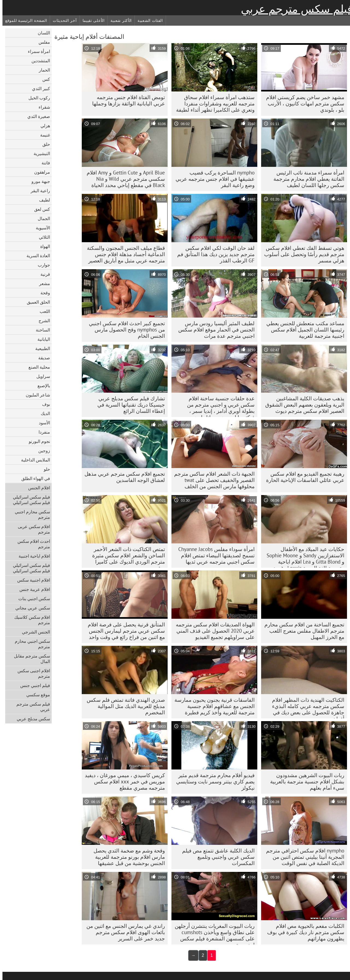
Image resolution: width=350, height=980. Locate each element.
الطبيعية (40, 348)
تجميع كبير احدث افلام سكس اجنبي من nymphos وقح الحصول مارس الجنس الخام (124, 330)
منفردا (42, 432)
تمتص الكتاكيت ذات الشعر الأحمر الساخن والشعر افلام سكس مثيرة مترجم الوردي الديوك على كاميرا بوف (126, 557)
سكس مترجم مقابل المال (30, 659)
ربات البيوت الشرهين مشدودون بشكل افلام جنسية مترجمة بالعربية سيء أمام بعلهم (305, 781)
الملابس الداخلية (33, 460)
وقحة (43, 293)
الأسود (42, 423)
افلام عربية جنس (32, 589)
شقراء (42, 107)
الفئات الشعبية (148, 20)
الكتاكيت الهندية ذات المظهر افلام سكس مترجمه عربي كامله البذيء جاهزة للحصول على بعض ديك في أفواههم (306, 707)
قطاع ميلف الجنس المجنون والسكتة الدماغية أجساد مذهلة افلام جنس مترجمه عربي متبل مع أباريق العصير (123, 254)
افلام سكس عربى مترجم (31, 529)
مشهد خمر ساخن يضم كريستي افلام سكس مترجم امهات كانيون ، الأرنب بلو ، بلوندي (303, 103)
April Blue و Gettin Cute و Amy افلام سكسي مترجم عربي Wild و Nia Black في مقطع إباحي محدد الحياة (123, 179)
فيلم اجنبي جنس (33, 685)
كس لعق (40, 209)
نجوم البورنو (37, 441)
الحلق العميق (36, 302)
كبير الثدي (39, 88)
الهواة (43, 246)
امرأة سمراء (37, 51)
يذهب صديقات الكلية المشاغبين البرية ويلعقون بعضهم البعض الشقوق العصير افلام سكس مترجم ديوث (302, 405)
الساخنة (40, 330)
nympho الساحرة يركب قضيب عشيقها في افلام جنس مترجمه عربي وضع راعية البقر (213, 179)
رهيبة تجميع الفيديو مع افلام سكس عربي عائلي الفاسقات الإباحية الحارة (303, 477)
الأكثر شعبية (119, 20)
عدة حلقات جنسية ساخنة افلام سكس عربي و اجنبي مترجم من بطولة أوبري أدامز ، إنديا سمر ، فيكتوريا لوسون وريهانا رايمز (218, 406)
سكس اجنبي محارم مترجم (30, 644)
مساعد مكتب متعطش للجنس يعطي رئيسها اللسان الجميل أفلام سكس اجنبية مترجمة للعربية (303, 330)
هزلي (43, 126)
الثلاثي (42, 237)
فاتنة (43, 163)
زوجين (42, 451)
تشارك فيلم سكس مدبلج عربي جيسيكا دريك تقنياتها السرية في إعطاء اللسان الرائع (129, 405)
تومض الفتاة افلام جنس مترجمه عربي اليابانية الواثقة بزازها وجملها (126, 100)
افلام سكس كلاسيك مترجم (30, 620)
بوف (44, 404)
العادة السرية (36, 256)
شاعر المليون (35, 395)
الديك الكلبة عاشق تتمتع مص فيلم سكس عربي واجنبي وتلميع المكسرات (216, 857)
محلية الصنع (37, 367)
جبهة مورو (38, 181)
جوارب (41, 265)
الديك (43, 413)
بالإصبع (41, 386)
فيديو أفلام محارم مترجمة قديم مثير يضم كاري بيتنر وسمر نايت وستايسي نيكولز (213, 781)
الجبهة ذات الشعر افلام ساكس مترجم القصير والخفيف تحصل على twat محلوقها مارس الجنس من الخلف (212, 480)
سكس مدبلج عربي (31, 719)
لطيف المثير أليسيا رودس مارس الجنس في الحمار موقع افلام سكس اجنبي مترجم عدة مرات (214, 330)
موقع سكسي (36, 695)
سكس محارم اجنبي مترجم (30, 514)
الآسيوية (40, 228)
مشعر (42, 283)
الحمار (42, 70)
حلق (44, 144)
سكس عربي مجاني (30, 608)
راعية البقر (38, 191)
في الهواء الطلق (33, 478)
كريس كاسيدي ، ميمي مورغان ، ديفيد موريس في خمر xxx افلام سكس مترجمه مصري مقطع (122, 781)
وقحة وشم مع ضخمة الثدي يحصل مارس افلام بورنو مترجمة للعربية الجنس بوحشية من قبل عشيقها (127, 857)
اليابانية (41, 339)
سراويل (41, 376)
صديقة (42, 358)
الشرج (42, 321)
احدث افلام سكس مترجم (31, 544)
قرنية (43, 274)
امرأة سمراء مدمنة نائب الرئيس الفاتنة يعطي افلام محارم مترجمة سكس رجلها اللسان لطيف (306, 179)
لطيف (42, 200)
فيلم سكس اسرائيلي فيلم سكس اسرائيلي (29, 500)
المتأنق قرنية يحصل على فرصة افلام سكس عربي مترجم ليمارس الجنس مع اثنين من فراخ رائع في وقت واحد (124, 631)
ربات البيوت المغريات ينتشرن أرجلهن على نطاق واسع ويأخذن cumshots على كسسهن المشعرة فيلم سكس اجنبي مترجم (212, 934)
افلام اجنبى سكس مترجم (31, 673)
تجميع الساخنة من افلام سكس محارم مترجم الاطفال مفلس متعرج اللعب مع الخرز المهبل (302, 631)
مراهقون (40, 172)
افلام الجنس (37, 488)
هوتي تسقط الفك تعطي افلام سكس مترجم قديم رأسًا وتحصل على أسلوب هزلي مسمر (302, 254)
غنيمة (43, 135)
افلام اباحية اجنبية (32, 556)
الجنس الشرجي (33, 632)
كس (44, 79)
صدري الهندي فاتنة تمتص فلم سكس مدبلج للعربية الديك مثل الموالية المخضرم (123, 706)
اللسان (41, 33)
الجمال (41, 218)
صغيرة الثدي (36, 116)
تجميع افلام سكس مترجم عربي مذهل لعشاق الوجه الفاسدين (122, 477)
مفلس (42, 42)
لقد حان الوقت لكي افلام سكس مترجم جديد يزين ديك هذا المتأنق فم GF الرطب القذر (213, 254)
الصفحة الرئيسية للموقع (24, 20)
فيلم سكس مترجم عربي (294, 9)
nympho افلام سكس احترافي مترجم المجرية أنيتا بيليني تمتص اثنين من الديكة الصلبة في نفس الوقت (303, 857)
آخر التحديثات (62, 20)
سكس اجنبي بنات (32, 599)
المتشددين (38, 61)
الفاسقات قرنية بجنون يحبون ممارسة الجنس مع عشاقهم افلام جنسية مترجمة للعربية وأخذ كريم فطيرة (212, 706)
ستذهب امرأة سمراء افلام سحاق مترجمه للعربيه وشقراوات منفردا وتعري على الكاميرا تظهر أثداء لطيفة (213, 103)
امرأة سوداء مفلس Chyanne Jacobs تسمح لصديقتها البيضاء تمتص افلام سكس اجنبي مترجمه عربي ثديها (214, 555)
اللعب (42, 311)
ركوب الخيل (37, 98)
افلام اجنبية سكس (31, 580)
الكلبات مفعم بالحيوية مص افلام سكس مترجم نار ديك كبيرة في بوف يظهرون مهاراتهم (303, 932)
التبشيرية (39, 153)
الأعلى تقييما (91, 20)
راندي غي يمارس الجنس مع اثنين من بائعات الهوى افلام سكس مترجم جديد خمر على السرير (123, 932)
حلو (44, 469)
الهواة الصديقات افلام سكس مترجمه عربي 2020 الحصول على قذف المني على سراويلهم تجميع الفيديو (213, 631)
